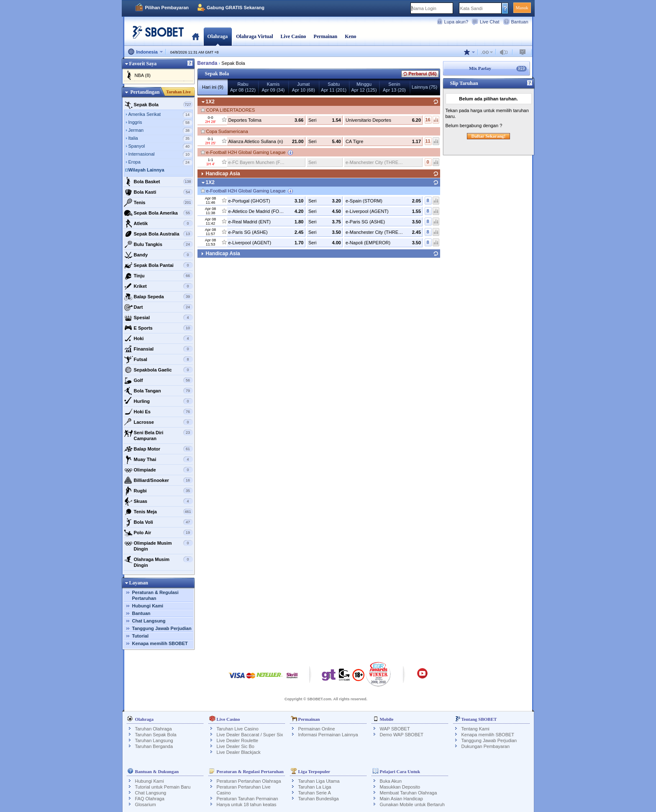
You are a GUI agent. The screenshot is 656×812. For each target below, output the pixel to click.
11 (428, 141)
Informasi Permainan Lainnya (328, 735)
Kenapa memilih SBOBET (160, 643)
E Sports (158, 328)
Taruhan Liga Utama (319, 781)
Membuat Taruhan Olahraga (409, 793)
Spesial (158, 318)
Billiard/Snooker (158, 480)
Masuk (522, 8)
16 (428, 120)
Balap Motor (158, 449)
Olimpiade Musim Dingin (158, 545)
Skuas (158, 501)
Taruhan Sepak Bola (156, 735)
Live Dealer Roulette (238, 740)
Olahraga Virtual (254, 36)
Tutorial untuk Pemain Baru (163, 787)
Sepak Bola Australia (158, 234)
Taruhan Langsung (154, 740)
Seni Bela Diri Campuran (158, 434)
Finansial (158, 349)
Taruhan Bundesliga (319, 799)
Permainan (326, 36)
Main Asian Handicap (401, 799)
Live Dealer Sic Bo (236, 746)
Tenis (158, 202)
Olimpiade (158, 470)
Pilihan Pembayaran (167, 8)
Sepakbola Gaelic (158, 370)
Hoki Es (158, 412)
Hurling (158, 401)
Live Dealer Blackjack (239, 752)
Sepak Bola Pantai (158, 265)
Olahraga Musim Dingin (158, 561)
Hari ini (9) (213, 87)
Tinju (158, 276)
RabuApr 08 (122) (243, 87)
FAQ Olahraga (150, 799)
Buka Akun (391, 781)
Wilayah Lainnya (146, 170)
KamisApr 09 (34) (273, 87)
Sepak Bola (158, 105)
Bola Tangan (158, 391)
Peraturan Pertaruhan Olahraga (249, 781)
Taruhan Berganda (154, 746)
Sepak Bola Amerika (158, 213)
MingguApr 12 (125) (364, 87)
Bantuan (520, 22)
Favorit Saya (143, 64)
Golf (158, 380)
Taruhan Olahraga (154, 729)
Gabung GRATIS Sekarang (236, 8)
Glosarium (146, 804)
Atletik (158, 223)
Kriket (158, 286)
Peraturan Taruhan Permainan (247, 799)
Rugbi (158, 491)
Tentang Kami (475, 729)
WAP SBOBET (395, 729)
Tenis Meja (158, 512)
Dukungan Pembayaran (486, 746)
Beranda (196, 36)
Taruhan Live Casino (238, 729)
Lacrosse (158, 422)
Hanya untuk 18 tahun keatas (247, 804)
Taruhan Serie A (315, 793)
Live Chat (489, 22)
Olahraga (218, 36)
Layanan (139, 583)
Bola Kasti (158, 192)
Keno (350, 36)
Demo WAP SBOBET (402, 735)
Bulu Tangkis (158, 244)
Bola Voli (158, 522)
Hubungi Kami (148, 606)
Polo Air (158, 533)
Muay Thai (158, 459)
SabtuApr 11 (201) (334, 87)
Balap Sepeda (158, 297)
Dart (158, 307)
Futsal (158, 359)
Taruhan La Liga (315, 787)
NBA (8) (143, 75)
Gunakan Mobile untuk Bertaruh (412, 804)
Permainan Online (317, 729)
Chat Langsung (149, 621)
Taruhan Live (178, 92)
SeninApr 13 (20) (394, 87)
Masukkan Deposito (400, 787)
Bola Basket (158, 182)
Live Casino (293, 36)
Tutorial (141, 636)
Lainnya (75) (424, 87)
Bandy (158, 255)
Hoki (158, 338)
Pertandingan (145, 92)
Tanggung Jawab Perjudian (162, 628)
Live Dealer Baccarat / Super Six (250, 735)
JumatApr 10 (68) (304, 87)
